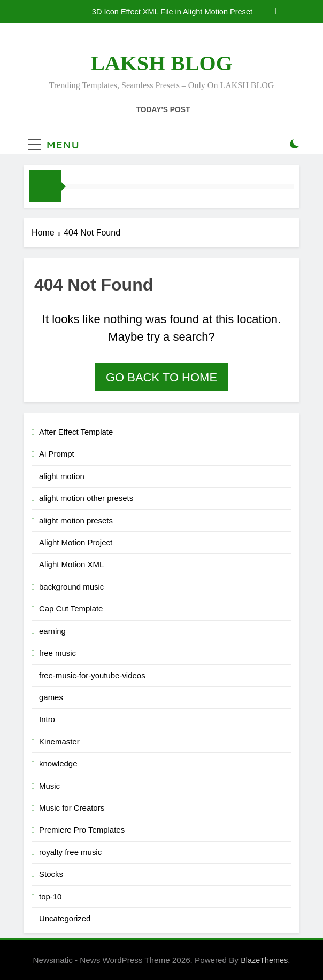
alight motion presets (76, 520)
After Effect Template (76, 432)
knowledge (58, 763)
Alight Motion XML (71, 564)
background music (71, 587)
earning (52, 631)
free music (57, 653)
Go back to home (161, 377)
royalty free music (70, 852)
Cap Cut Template (71, 609)
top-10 (50, 896)
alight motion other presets (86, 498)
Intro (47, 719)
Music (49, 786)
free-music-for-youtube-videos (92, 675)
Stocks (51, 874)
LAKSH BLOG (161, 63)
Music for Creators (72, 808)
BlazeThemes (264, 960)
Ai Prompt (57, 454)
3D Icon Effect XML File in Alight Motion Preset (172, 12)
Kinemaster (59, 742)
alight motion (62, 476)
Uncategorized (65, 918)
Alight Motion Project (76, 542)
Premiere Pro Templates (82, 830)
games (51, 697)
